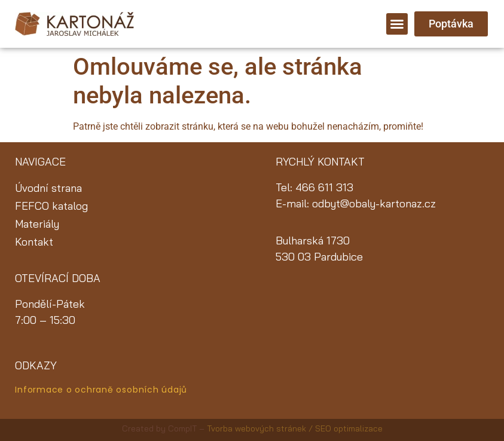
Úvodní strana (48, 188)
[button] (397, 24)
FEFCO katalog (51, 206)
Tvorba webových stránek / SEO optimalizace (295, 428)
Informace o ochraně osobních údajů (101, 390)
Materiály (37, 224)
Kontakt (34, 242)
